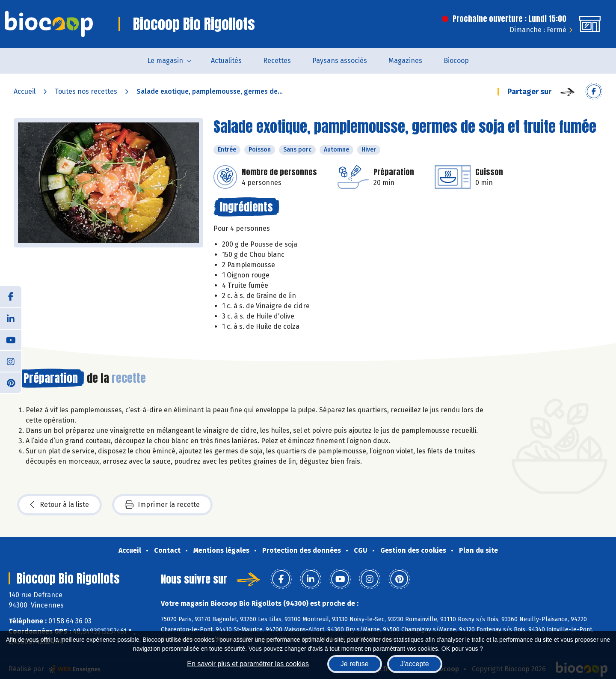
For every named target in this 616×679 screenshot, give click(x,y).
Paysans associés (340, 61)
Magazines (405, 61)
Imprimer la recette (162, 505)
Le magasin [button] (165, 61)
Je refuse (355, 664)
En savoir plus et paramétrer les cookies (248, 664)
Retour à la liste (59, 505)
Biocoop (456, 61)
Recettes (277, 61)
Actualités (226, 61)
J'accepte (415, 664)
